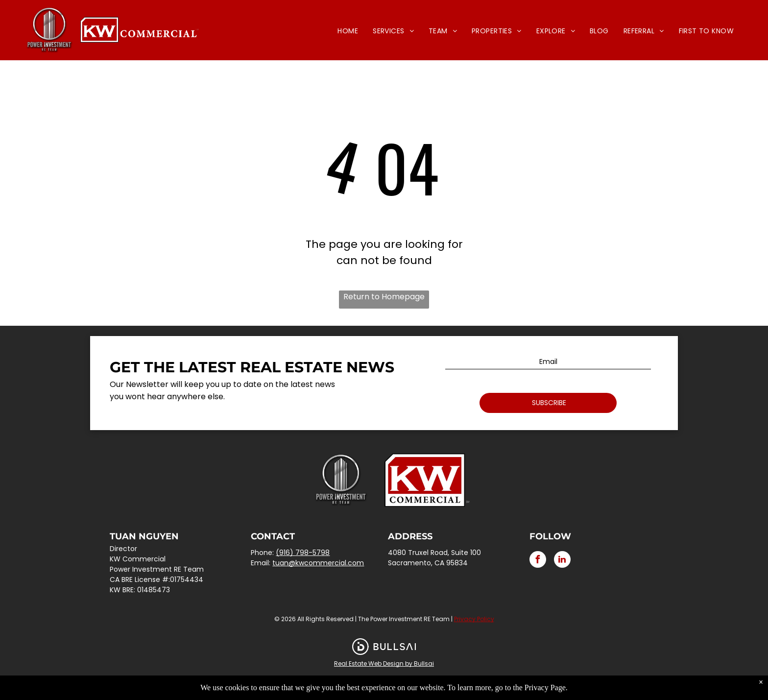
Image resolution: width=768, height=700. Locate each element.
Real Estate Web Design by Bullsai (384, 664)
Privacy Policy (474, 619)
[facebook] (538, 561)
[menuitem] (348, 31)
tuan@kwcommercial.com (318, 563)
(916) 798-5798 (303, 553)
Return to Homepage (384, 297)
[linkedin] (562, 561)
